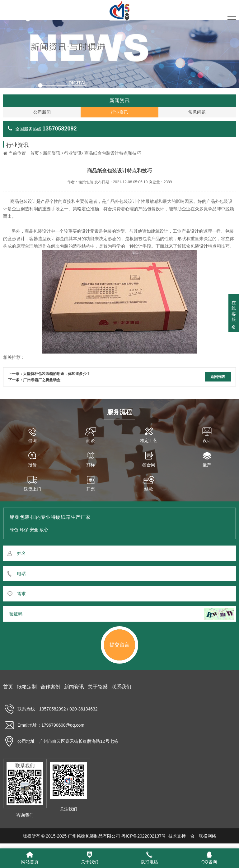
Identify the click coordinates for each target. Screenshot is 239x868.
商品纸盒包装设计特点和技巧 (113, 153)
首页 (35, 153)
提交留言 (119, 645)
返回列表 (218, 377)
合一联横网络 (203, 836)
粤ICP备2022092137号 (144, 836)
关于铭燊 (98, 687)
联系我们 (121, 687)
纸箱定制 (27, 687)
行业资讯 (73, 153)
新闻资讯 (52, 153)
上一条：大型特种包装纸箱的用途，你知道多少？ (49, 374)
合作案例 (50, 687)
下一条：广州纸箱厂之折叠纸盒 (34, 380)
